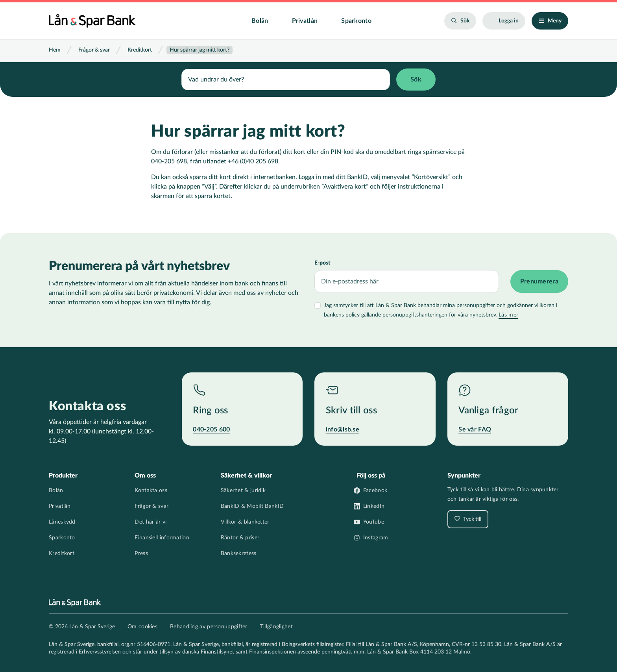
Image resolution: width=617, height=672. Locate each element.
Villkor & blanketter (245, 522)
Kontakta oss (151, 491)
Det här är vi (151, 522)
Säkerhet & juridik (243, 491)
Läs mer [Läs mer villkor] (508, 314)
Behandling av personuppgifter (209, 627)
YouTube (374, 522)
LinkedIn (374, 506)
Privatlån (305, 21)
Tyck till (472, 519)
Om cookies (142, 627)
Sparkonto (356, 21)
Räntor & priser (240, 538)
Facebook (375, 491)
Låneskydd (62, 522)
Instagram (376, 538)
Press (141, 554)
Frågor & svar (94, 50)
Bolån (260, 21)
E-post (322, 262)
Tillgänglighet (276, 627)
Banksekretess (239, 554)
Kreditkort (140, 50)
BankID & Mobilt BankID (252, 506)
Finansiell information (162, 538)
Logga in (509, 21)
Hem (55, 50)
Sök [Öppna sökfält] (465, 21)
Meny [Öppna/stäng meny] (555, 21)
